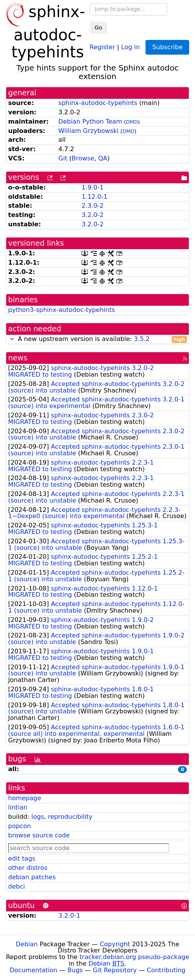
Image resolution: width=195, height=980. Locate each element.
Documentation (33, 970)
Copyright (115, 944)
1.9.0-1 (93, 187)
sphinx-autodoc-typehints (98, 103)
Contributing (166, 970)
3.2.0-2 (93, 215)
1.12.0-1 (95, 197)
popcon (20, 826)
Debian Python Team (90, 121)
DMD (132, 122)
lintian (18, 807)
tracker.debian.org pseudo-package (134, 957)
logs (38, 817)
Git (63, 158)
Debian (27, 944)
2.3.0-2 (93, 206)
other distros (28, 868)
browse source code (39, 835)
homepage (25, 798)
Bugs (75, 970)
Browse (83, 158)
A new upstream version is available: (97, 339)
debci (16, 886)
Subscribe (167, 47)
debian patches (32, 877)
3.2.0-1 (69, 915)
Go (98, 28)
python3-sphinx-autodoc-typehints (62, 310)
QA (103, 158)
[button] (12, 339)
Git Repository (115, 970)
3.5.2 (142, 339)
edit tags (22, 859)
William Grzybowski (89, 131)
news (18, 358)
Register (103, 47)
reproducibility (70, 817)
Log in (130, 47)
